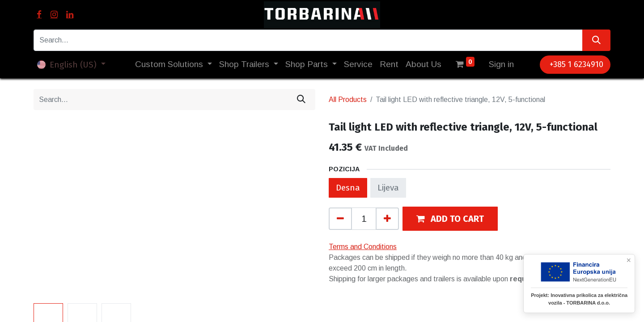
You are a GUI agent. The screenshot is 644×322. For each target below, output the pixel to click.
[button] (450, 218)
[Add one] (387, 219)
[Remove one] (340, 219)
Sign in (501, 64)
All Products (348, 100)
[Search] (596, 40)
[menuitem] (358, 65)
